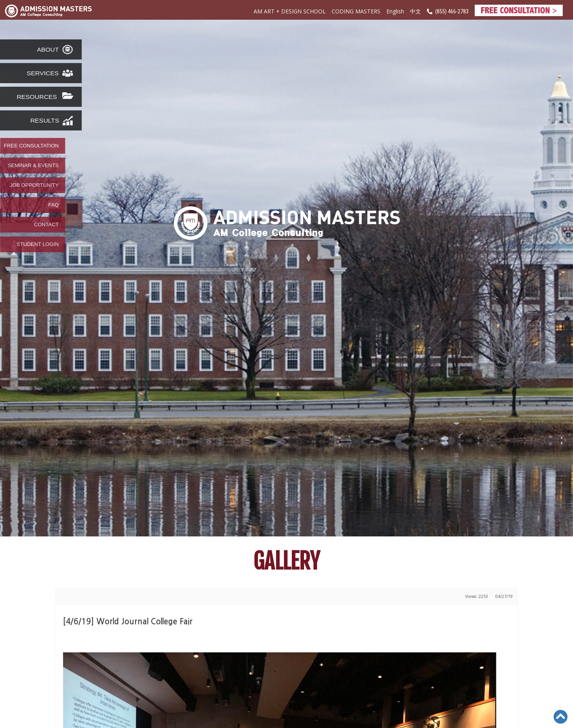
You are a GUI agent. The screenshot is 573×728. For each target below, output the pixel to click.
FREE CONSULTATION (31, 146)
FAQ (54, 205)
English (395, 11)
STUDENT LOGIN (38, 244)
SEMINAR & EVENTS (33, 166)
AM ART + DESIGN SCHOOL (290, 11)
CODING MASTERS (356, 11)
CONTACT (46, 225)
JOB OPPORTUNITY (34, 185)
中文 (415, 12)
